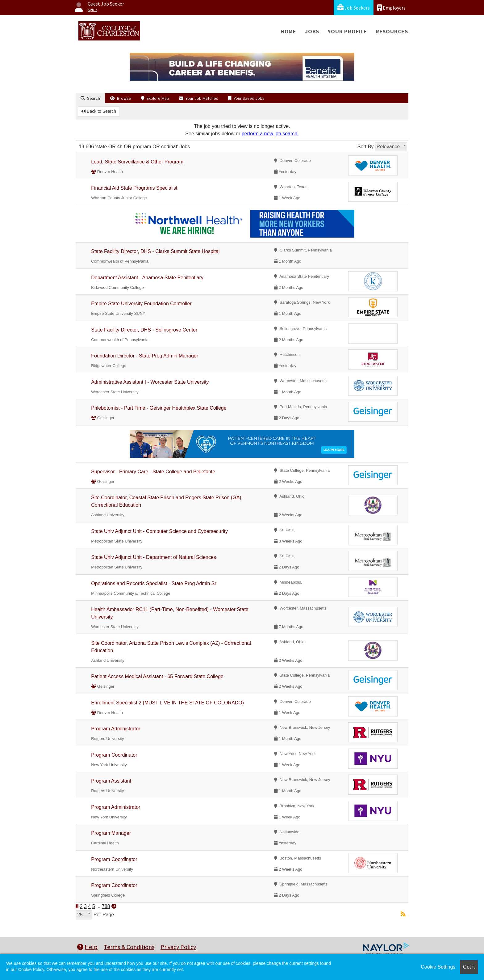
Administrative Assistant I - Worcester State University (150, 382)
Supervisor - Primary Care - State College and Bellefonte (153, 472)
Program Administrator (116, 729)
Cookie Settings (438, 967)
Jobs (312, 31)
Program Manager (111, 833)
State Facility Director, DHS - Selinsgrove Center (144, 330)
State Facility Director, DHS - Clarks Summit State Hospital (155, 251)
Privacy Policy (178, 947)
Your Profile (347, 31)
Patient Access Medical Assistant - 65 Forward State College (157, 676)
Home (288, 31)
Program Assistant (111, 781)
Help (87, 947)
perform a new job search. (270, 134)
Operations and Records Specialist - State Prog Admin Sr (154, 583)
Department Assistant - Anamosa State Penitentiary (147, 278)
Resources (392, 31)
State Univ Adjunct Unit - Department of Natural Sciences (154, 557)
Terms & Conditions (129, 947)
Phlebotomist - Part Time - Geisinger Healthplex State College (159, 408)
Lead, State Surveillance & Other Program (137, 162)
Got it (469, 967)
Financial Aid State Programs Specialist (134, 188)
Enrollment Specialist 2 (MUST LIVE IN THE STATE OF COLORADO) (167, 703)
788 (106, 906)
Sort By (365, 147)
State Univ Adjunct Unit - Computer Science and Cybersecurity (159, 531)
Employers (391, 8)
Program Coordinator (114, 755)
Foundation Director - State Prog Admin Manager (145, 356)
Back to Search (99, 111)
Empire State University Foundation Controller (141, 304)
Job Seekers (354, 8)
